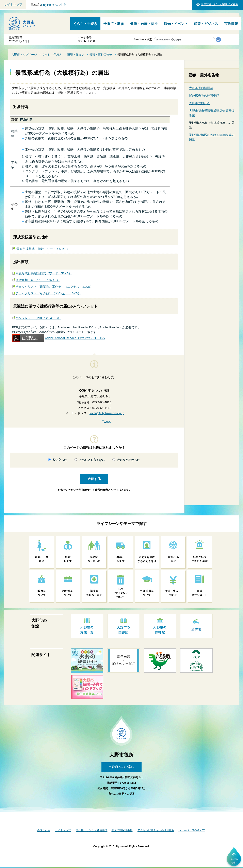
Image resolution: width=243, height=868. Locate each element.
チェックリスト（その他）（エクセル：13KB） (48, 293)
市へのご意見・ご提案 (122, 794)
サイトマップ (13, 4)
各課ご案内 (44, 830)
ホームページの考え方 (192, 830)
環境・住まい (76, 55)
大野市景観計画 (200, 103)
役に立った (60, 460)
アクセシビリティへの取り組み (156, 830)
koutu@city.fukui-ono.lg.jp (107, 413)
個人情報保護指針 (122, 830)
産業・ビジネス (206, 24)
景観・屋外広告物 (101, 55)
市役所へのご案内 (122, 767)
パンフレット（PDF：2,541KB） (38, 318)
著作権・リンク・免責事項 (92, 830)
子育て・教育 (114, 24)
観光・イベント (176, 24)
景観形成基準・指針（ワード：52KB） (43, 249)
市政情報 (231, 24)
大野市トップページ (24, 55)
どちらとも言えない (92, 460)
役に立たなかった (128, 460)
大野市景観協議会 (201, 88)
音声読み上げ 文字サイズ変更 (220, 4)
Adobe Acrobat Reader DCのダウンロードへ (59, 338)
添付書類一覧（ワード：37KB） (38, 280)
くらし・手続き (85, 24)
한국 (56, 5)
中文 (63, 5)
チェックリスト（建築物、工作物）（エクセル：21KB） (54, 287)
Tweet (106, 422)
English (46, 5)
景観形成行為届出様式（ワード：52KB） (44, 273)
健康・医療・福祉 (144, 24)
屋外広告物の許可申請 (204, 95)
